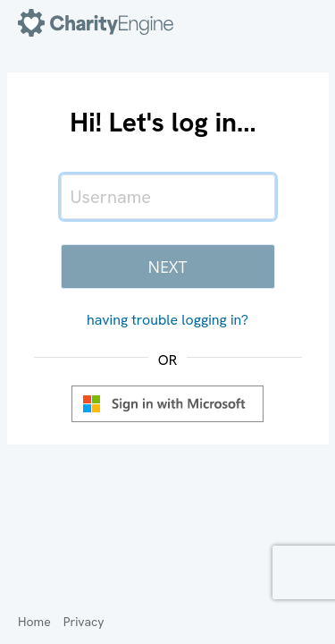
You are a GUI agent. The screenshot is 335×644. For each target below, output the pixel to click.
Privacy (84, 622)
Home (34, 622)
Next (168, 267)
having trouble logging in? (167, 320)
